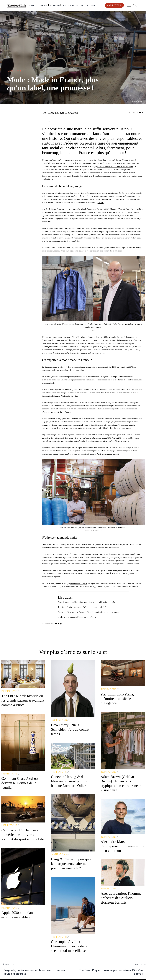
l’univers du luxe (78, 370)
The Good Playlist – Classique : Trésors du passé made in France (84, 607)
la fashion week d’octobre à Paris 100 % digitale (115, 166)
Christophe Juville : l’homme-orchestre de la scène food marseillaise (69, 946)
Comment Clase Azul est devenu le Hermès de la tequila (20, 783)
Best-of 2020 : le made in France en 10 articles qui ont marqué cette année (88, 612)
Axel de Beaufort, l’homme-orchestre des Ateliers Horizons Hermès (122, 898)
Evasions (44, 5)
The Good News (68, 5)
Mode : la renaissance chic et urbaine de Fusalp (77, 617)
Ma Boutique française (79, 583)
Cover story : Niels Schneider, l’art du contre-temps (70, 729)
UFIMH (101, 202)
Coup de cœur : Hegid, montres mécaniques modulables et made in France (88, 602)
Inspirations (55, 5)
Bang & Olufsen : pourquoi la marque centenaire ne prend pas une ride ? (71, 864)
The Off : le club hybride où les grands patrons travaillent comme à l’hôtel (23, 700)
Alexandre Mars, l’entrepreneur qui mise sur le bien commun (122, 846)
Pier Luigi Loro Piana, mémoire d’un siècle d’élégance (117, 699)
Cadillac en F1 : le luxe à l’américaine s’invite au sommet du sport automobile (23, 835)
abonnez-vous (114, 5)
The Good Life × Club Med (86, 5)
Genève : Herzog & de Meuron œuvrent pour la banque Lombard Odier (69, 781)
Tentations (34, 5)
